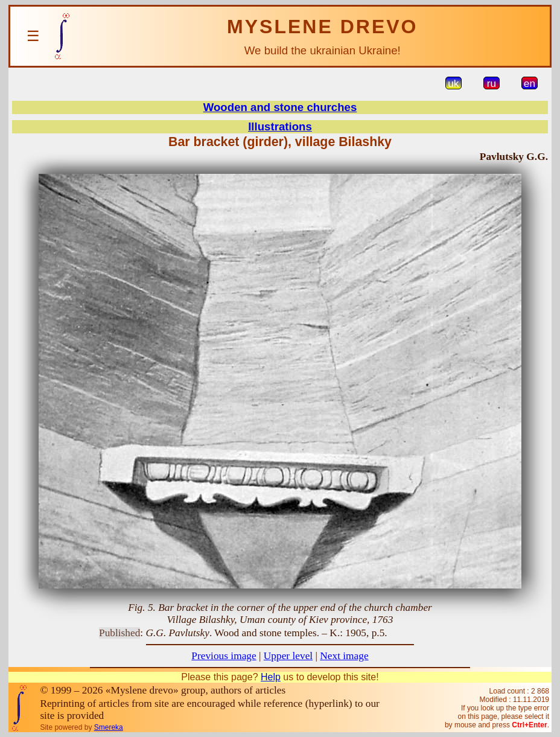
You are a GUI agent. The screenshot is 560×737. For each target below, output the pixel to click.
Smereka (109, 727)
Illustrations (280, 126)
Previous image (224, 656)
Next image (344, 656)
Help (271, 677)
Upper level (288, 656)
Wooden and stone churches (280, 107)
